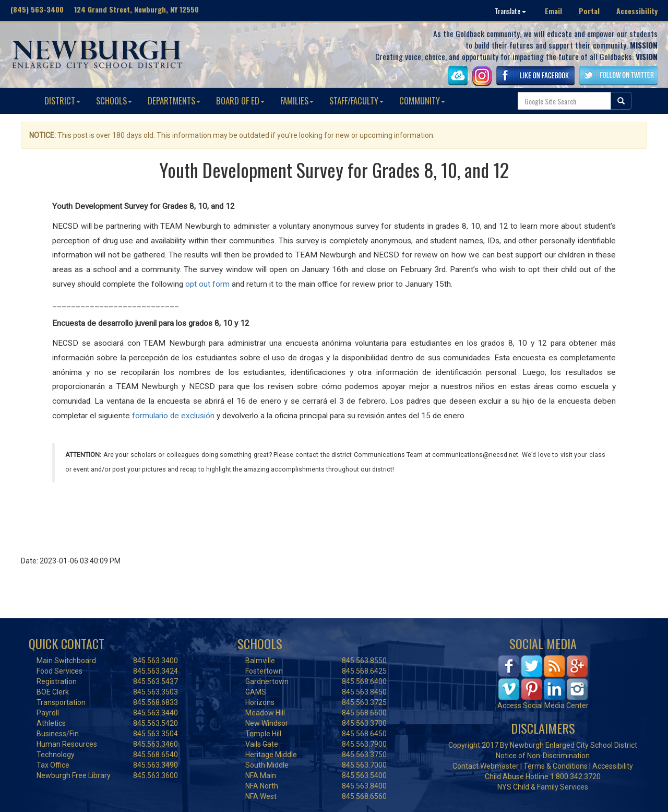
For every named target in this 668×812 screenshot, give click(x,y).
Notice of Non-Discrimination (543, 756)
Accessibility (637, 11)
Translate (510, 11)
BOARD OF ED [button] (240, 101)
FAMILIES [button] (297, 101)
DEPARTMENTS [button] (174, 101)
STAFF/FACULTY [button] (356, 101)
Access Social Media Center (543, 705)
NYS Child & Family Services (543, 787)
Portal (589, 11)
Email (553, 11)
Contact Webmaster (486, 766)
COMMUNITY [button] (422, 101)
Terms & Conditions (556, 766)
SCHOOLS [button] (114, 101)
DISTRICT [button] (62, 101)
